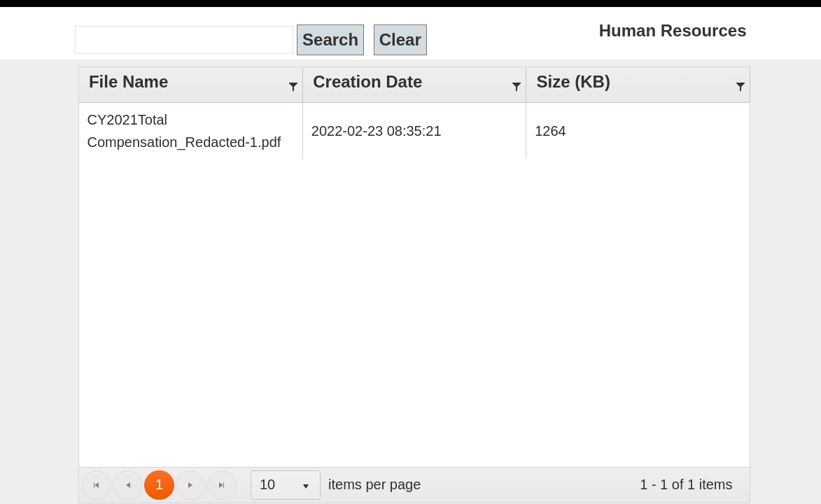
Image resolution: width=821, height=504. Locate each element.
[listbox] (223, 463)
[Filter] (294, 73)
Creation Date (347, 73)
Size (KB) (559, 73)
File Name (112, 73)
